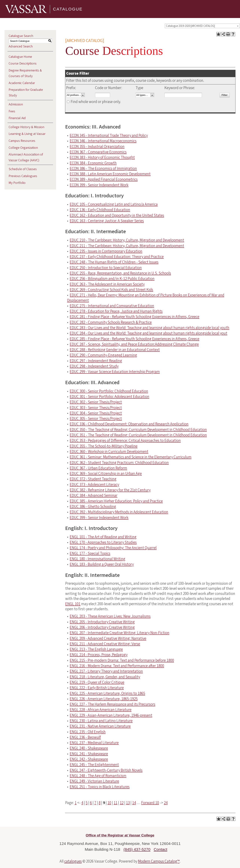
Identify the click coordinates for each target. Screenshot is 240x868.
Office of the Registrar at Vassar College (120, 835)
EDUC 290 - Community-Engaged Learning (103, 355)
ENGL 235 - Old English (88, 732)
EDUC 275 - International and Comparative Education (112, 306)
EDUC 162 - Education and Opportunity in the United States (117, 215)
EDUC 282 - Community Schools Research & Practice (111, 322)
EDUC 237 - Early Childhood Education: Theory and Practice (117, 257)
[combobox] (202, 26)
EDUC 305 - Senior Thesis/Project (96, 419)
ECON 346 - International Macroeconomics (103, 141)
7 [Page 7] (95, 803)
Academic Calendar (22, 83)
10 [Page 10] (109, 803)
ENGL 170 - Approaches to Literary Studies (103, 542)
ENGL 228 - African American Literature (101, 710)
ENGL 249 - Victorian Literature (94, 781)
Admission (16, 104)
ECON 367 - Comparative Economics (98, 152)
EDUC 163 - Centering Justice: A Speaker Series (107, 221)
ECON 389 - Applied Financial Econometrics (104, 179)
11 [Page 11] (115, 803)
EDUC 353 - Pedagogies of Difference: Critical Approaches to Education (125, 440)
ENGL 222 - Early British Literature (97, 688)
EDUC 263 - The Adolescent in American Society (107, 284)
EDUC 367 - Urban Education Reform (98, 468)
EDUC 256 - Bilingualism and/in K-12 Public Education (112, 279)
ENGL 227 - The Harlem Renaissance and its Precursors (112, 704)
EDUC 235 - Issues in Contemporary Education (106, 251)
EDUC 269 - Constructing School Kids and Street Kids (111, 290)
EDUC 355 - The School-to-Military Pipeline (104, 446)
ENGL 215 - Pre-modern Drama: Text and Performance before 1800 (122, 660)
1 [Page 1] (76, 803)
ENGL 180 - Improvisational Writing (97, 559)
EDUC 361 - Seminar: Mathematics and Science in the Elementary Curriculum (131, 457)
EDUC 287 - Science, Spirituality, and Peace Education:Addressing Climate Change (134, 344)
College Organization (23, 148)
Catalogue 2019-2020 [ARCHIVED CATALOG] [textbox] (190, 26)
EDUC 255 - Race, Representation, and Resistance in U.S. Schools (120, 273)
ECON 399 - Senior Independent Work (99, 185)
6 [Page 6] (91, 803)
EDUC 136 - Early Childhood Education (100, 210)
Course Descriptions (23, 64)
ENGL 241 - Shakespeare (89, 754)
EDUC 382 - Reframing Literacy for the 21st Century (110, 490)
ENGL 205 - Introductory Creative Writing (102, 622)
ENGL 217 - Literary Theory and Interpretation (106, 671)
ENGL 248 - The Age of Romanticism (98, 776)
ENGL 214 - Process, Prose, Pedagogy (99, 655)
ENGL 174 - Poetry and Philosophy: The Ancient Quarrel (113, 548)
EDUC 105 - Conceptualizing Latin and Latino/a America (114, 204)
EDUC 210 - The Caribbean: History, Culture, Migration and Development (127, 240)
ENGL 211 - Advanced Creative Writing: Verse (105, 644)
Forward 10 (150, 803)
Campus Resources (22, 141)
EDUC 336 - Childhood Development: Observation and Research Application (129, 424)
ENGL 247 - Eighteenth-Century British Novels (106, 770)
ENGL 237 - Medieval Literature (94, 743)
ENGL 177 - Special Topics (90, 553)
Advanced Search (21, 46)
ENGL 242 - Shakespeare (89, 759)
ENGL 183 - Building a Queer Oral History (102, 564)
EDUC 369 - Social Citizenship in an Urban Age (106, 473)
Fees (12, 111)
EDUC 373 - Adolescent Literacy (94, 485)
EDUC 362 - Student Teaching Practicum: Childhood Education (119, 463)
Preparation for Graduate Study (26, 93)
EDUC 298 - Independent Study (94, 366)
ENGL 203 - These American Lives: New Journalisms (110, 616)
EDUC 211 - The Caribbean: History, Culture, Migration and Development (127, 246)
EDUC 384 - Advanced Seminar (94, 495)
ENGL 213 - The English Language (96, 649)
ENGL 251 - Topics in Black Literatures (100, 787)
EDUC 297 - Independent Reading (96, 361)
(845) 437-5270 (137, 849)
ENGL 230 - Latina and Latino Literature (101, 721)
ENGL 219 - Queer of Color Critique (97, 682)
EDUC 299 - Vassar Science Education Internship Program (115, 372)
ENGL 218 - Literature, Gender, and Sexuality (105, 677)
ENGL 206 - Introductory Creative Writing (102, 627)
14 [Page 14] (134, 803)
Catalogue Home (20, 57)
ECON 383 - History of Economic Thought (102, 157)
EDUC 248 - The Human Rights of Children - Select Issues (114, 262)
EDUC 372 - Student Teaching (93, 479)
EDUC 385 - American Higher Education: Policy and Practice (116, 501)
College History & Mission (26, 127)
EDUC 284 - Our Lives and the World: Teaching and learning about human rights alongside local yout (148, 333)
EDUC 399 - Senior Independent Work (99, 518)
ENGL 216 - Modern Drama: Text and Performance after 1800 (117, 666)
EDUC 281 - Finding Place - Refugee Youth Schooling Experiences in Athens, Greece (135, 317)
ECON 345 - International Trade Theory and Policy (109, 135)
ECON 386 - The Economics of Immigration (103, 168)
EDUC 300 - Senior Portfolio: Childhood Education (109, 391)
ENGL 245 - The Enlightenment (94, 765)
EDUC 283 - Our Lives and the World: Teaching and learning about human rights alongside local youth (150, 328)
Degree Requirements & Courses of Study (25, 73)
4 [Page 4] (82, 803)
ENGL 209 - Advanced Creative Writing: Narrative (108, 638)
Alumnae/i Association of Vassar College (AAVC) (26, 157)
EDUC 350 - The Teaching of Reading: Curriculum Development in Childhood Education (138, 430)
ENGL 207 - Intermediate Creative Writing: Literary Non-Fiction (120, 633)
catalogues (73, 861)
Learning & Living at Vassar (27, 134)
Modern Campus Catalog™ (159, 861)
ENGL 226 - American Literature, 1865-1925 (104, 699)
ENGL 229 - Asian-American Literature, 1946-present (111, 715)
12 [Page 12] (122, 803)
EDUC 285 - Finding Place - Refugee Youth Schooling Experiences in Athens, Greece (135, 339)
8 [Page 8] (100, 803)
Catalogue (68, 9)
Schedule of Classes (23, 169)
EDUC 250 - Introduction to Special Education (106, 268)
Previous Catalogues (23, 176)
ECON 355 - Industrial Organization (97, 147)
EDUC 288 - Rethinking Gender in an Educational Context (115, 350)
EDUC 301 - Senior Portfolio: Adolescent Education (109, 397)
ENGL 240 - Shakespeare (89, 748)
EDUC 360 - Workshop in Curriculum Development (109, 452)
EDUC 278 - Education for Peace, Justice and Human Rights (116, 311)
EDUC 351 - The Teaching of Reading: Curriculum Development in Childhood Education (138, 435)
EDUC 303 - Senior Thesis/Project (96, 408)
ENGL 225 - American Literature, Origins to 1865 (107, 693)
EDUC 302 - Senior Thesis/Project (96, 402)
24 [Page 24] (166, 803)
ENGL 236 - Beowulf (85, 737)
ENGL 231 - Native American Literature (100, 726)
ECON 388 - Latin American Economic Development (110, 174)
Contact (160, 849)
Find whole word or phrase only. (96, 102)
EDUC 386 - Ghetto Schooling (93, 507)
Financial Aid (17, 118)
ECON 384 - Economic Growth (93, 163)
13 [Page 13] (128, 803)
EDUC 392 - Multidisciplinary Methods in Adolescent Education (119, 512)
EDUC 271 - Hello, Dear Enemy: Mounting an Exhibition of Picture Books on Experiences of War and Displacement (146, 298)
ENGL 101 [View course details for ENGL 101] (73, 604)
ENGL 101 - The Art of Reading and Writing (103, 537)
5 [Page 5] (87, 803)
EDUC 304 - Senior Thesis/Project (96, 413)
